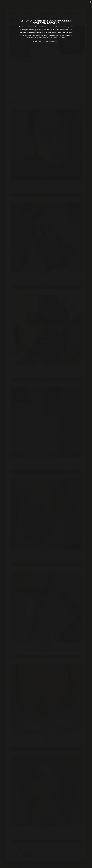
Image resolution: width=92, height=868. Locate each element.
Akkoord (38, 42)
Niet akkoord (52, 42)
